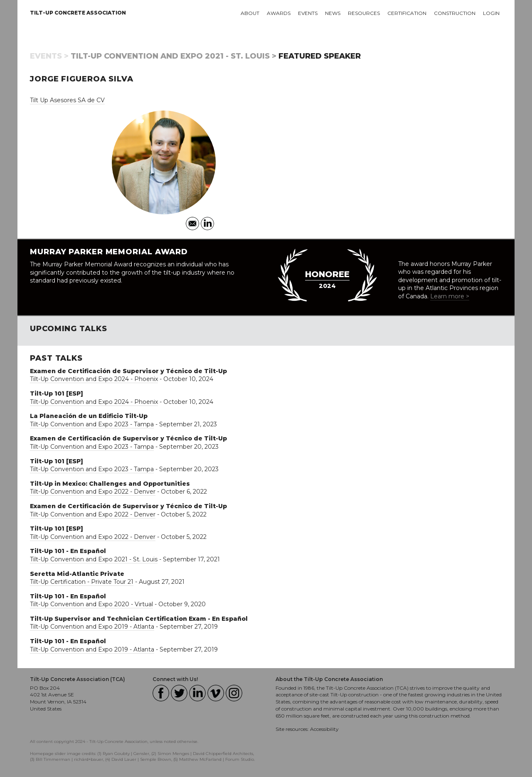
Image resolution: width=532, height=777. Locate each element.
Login (491, 13)
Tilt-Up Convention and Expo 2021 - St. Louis (94, 559)
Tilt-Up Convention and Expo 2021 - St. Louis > (174, 56)
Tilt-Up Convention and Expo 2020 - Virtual (91, 604)
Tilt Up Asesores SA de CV (67, 100)
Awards (279, 13)
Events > (49, 56)
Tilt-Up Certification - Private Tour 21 (82, 582)
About (250, 13)
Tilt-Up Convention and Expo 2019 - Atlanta (92, 627)
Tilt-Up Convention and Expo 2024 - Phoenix (94, 379)
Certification (407, 13)
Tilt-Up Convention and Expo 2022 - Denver (93, 492)
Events (308, 13)
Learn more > (450, 296)
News (333, 13)
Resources (364, 13)
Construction (455, 13)
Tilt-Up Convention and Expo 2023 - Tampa (92, 424)
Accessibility (324, 729)
